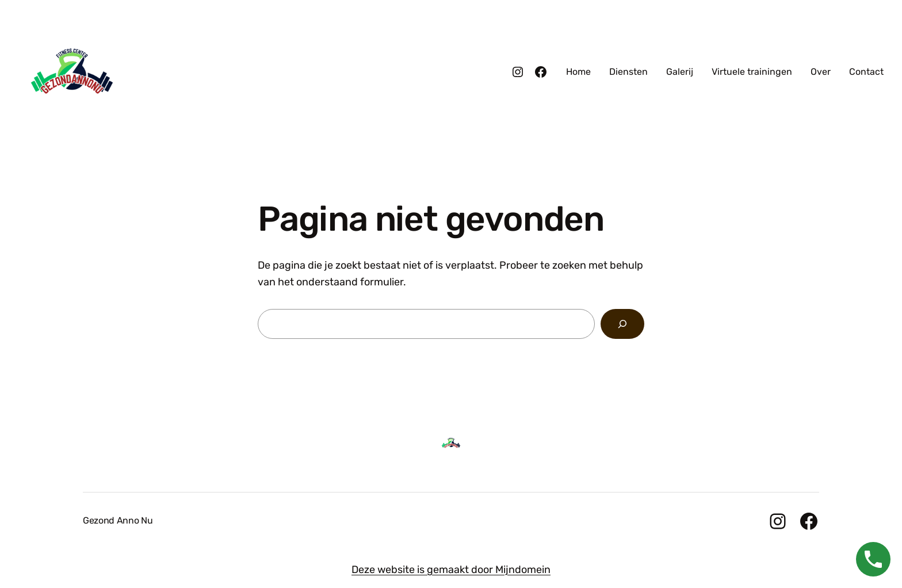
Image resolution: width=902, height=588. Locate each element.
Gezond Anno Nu (118, 520)
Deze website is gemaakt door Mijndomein (451, 570)
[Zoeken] (622, 324)
